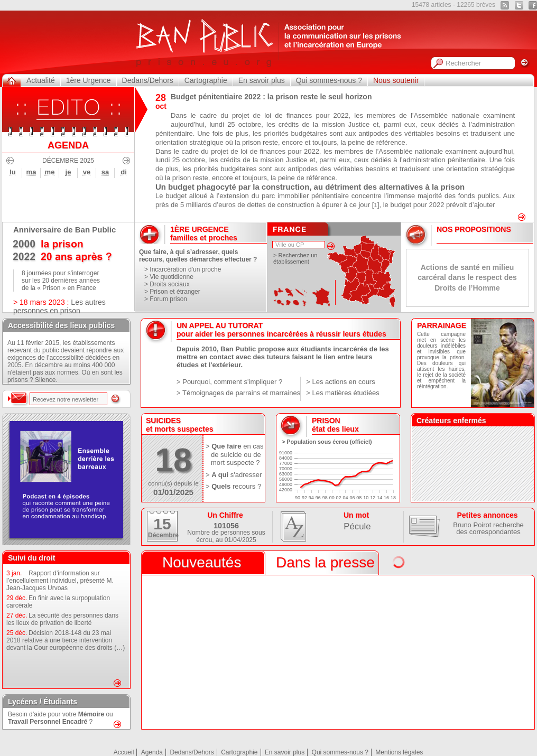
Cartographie (206, 80)
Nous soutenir (396, 80)
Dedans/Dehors (148, 80)
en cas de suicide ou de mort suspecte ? (237, 454)
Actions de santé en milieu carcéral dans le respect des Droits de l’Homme (467, 278)
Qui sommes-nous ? (329, 80)
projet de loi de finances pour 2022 (290, 115)
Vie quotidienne (172, 277)
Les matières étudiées (345, 393)
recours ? (247, 486)
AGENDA (68, 145)
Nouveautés (202, 562)
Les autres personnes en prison (59, 306)
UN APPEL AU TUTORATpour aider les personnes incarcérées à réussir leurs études (281, 330)
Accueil (124, 752)
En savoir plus (262, 80)
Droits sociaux (169, 284)
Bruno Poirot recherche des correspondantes (488, 528)
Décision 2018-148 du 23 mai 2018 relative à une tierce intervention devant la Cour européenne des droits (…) (66, 640)
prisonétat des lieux (335, 425)
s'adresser (246, 475)
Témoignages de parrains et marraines (241, 393)
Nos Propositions (474, 229)
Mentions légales (399, 752)
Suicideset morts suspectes (180, 425)
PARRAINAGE (442, 325)
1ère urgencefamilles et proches (204, 234)
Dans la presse (325, 562)
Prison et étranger (175, 292)
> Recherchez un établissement (295, 258)
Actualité (41, 80)
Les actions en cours (343, 382)
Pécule (357, 526)
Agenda (152, 752)
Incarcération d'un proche (185, 269)
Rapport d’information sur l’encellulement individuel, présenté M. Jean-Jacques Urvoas (60, 581)
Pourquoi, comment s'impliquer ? (232, 382)
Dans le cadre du (201, 115)
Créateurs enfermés (451, 421)
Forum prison (168, 299)
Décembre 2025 (68, 161)
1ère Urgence (89, 80)
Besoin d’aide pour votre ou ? (61, 718)
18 (173, 460)
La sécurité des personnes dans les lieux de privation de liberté (62, 619)
